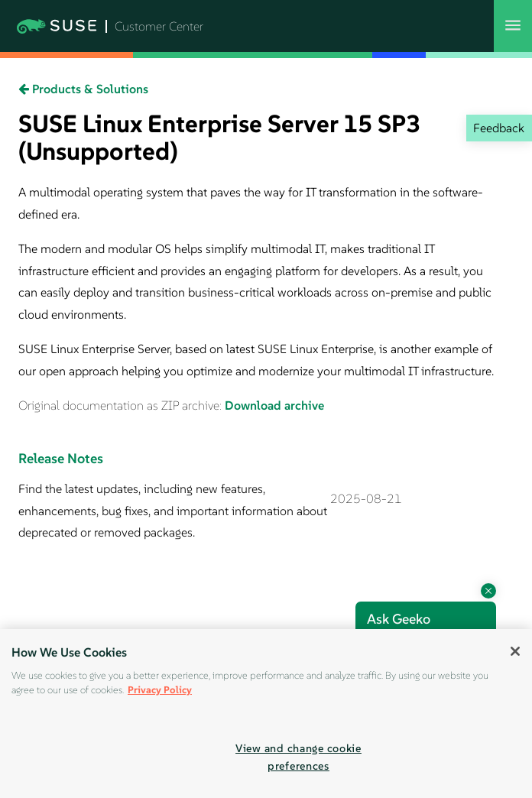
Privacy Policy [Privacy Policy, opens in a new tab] (160, 690)
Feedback (499, 128)
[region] (266, 714)
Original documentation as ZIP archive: (122, 405)
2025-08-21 (366, 498)
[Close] (515, 651)
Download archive (274, 405)
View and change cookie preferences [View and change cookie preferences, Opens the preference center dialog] (298, 757)
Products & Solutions (83, 89)
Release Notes (61, 458)
